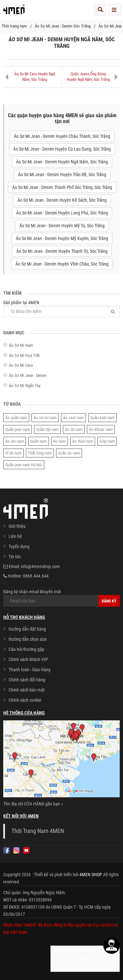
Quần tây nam (47, 429)
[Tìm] (113, 312)
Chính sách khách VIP (28, 659)
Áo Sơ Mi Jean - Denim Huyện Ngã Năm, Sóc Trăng (62, 162)
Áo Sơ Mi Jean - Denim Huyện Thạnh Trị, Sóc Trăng (62, 251)
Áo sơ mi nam (45, 418)
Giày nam (107, 441)
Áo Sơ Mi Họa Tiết (24, 355)
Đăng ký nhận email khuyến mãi (61, 598)
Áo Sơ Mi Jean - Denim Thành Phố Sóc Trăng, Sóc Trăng (62, 187)
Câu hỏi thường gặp (26, 649)
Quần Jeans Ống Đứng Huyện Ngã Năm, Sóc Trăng (88, 77)
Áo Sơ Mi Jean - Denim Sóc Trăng (63, 26)
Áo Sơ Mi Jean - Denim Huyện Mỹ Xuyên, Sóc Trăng (62, 238)
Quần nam (39, 441)
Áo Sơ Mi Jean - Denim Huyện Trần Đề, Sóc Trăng (62, 175)
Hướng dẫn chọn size (28, 639)
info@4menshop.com (41, 566)
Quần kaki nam (102, 418)
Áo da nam (74, 429)
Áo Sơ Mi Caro (21, 365)
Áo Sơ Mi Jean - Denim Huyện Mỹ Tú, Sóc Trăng (62, 226)
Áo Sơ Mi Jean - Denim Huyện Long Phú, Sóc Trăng (62, 213)
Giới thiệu (17, 526)
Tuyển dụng (19, 546)
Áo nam (60, 441)
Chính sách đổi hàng (27, 680)
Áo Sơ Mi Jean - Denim (28, 375)
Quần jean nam (18, 429)
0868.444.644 (36, 576)
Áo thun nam (83, 441)
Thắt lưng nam (40, 453)
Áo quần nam (16, 418)
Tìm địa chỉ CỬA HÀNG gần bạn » (33, 804)
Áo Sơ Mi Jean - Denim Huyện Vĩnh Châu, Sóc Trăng (62, 264)
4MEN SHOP (91, 875)
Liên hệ (15, 536)
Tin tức (15, 557)
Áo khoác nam (101, 429)
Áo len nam (15, 441)
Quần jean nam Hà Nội (24, 465)
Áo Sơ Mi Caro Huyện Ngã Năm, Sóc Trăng (35, 77)
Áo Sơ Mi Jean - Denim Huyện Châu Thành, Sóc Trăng (62, 136)
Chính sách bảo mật (27, 690)
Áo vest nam (73, 418)
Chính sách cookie (25, 700)
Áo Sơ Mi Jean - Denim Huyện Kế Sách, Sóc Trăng (62, 200)
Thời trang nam (14, 26)
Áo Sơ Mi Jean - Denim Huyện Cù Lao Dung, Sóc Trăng (62, 149)
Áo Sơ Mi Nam (21, 345)
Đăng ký (109, 601)
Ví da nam (13, 453)
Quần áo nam (69, 453)
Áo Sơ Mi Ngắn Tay (25, 386)
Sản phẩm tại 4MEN (61, 309)
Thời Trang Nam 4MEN (38, 831)
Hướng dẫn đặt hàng (27, 629)
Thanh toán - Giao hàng (30, 670)
